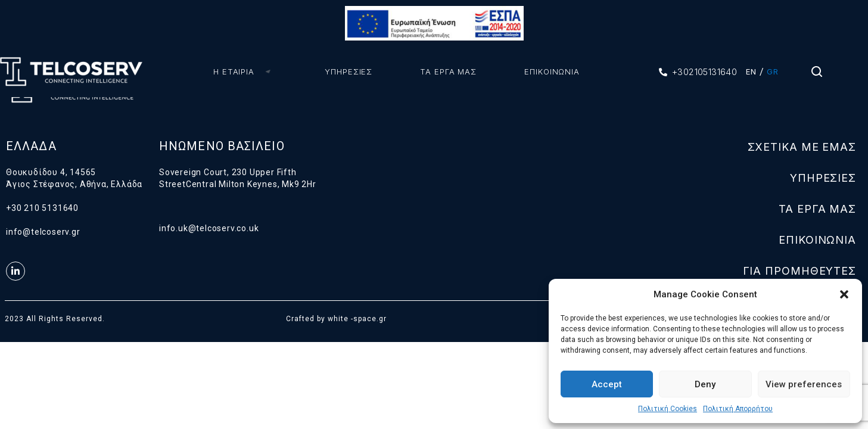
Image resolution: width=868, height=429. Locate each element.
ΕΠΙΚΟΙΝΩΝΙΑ (547, 71)
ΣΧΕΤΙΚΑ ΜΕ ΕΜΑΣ (802, 147)
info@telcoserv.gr (43, 232)
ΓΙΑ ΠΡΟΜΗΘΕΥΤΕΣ (800, 271)
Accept (607, 384)
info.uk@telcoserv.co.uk (209, 228)
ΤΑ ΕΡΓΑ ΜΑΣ (443, 71)
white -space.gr (357, 319)
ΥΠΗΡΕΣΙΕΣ (343, 71)
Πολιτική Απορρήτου (738, 409)
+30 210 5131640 (42, 208)
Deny (705, 384)
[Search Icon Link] (817, 75)
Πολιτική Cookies (668, 409)
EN (751, 71)
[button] (844, 294)
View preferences (804, 384)
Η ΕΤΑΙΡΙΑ (246, 71)
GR (773, 71)
